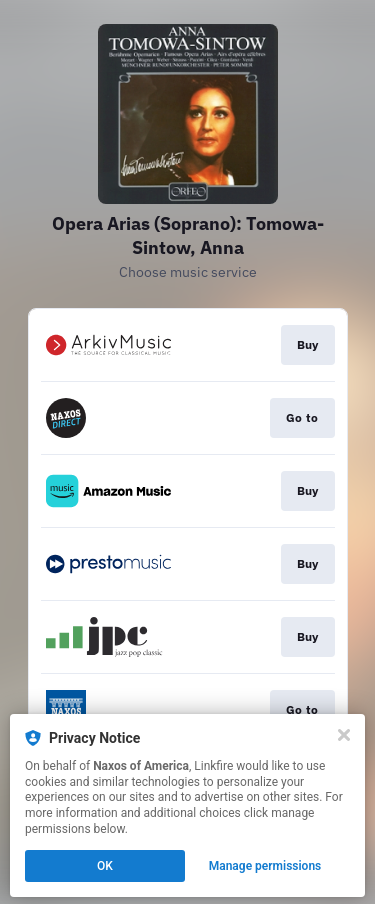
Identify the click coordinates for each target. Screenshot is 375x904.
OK (105, 866)
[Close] (344, 735)
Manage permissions (265, 866)
